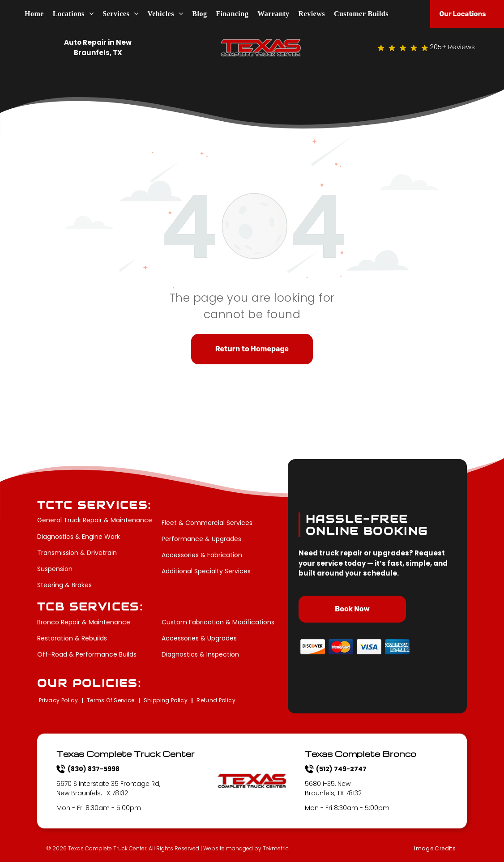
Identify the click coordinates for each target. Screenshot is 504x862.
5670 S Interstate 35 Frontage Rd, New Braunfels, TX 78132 (108, 788)
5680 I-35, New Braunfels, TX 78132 (333, 788)
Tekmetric (276, 848)
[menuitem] (39, 14)
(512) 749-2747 (341, 769)
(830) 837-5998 (94, 769)
